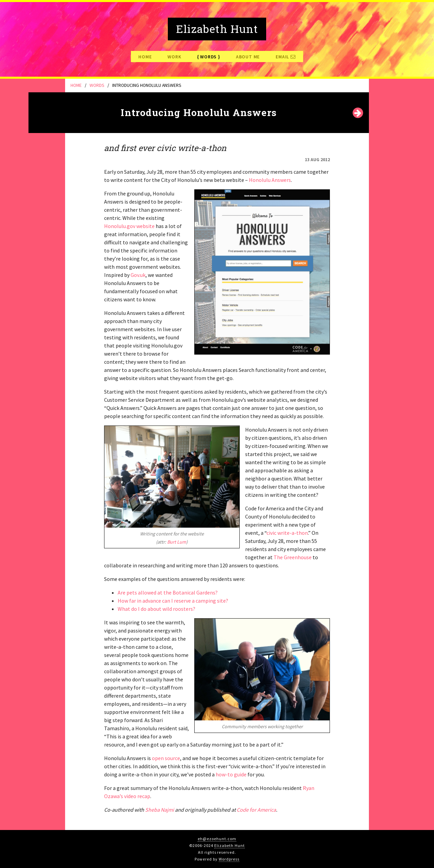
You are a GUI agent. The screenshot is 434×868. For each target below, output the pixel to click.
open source (166, 758)
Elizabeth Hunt (229, 845)
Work (174, 57)
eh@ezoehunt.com (217, 839)
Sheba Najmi (160, 810)
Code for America (256, 810)
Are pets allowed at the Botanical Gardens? (168, 592)
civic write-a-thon (287, 533)
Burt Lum (177, 542)
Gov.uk (138, 275)
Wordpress (229, 859)
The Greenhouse (293, 557)
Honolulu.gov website (129, 226)
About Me (248, 57)
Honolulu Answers (270, 180)
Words (208, 57)
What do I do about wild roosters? (156, 609)
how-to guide (231, 774)
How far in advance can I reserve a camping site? (173, 601)
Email (286, 57)
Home (145, 57)
